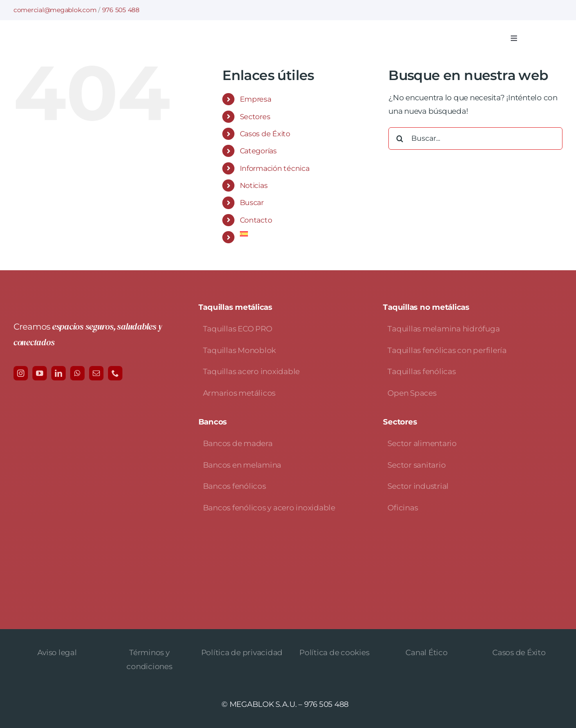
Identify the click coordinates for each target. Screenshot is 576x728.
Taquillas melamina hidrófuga (443, 329)
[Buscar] (400, 138)
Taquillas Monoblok (239, 350)
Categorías (258, 151)
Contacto (256, 220)
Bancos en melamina (242, 465)
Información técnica (275, 168)
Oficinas (403, 508)
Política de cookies (334, 652)
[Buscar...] (475, 138)
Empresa (256, 99)
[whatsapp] (77, 373)
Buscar (252, 203)
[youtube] (40, 373)
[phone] (115, 373)
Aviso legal (57, 652)
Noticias (254, 185)
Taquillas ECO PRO (238, 329)
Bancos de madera (238, 443)
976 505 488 (121, 10)
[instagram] (21, 373)
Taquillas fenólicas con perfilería (447, 350)
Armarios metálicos (239, 393)
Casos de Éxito (265, 134)
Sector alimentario (422, 443)
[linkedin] (58, 373)
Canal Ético (426, 652)
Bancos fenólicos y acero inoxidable (269, 508)
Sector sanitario (416, 465)
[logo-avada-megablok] (106, 34)
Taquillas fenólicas (421, 371)
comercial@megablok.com (55, 10)
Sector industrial (418, 486)
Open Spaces (412, 393)
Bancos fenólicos (234, 486)
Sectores (255, 117)
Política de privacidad (242, 652)
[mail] (96, 373)
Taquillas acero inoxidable (251, 371)
